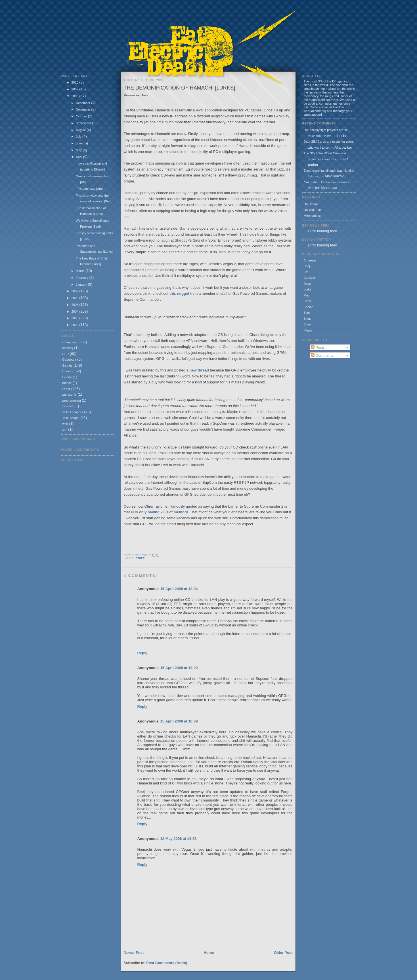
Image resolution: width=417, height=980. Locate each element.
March (81, 271)
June (80, 143)
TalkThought (71, 418)
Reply (142, 653)
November (83, 109)
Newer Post (134, 953)
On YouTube (312, 210)
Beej (307, 266)
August (81, 130)
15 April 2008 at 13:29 (179, 668)
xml (65, 429)
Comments (322, 355)
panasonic (70, 395)
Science (68, 406)
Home (209, 953)
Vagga (308, 330)
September (84, 123)
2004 (76, 312)
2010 (76, 82)
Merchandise (313, 216)
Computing (70, 342)
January (82, 285)
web (65, 424)
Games (68, 366)
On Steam (311, 204)
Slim (307, 313)
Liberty (67, 377)
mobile (67, 383)
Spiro (307, 324)
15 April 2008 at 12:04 (179, 589)
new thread (200, 370)
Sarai (307, 301)
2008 (76, 96)
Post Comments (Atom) (167, 963)
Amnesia (310, 260)
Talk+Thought (72, 412)
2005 (76, 305)
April (79, 157)
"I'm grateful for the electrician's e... (328, 182)
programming (72, 400)
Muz (307, 295)
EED (66, 354)
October (82, 116)
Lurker (308, 289)
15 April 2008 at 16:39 (179, 721)
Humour (68, 371)
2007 (76, 291)
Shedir (308, 307)
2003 (76, 318)
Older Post (283, 953)
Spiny (308, 319)
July (79, 136)
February (82, 278)
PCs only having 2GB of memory (160, 512)
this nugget (180, 293)
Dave (307, 284)
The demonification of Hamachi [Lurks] (180, 88)
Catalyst (309, 278)
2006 (76, 298)
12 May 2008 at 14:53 (179, 839)
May (79, 150)
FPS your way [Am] (89, 189)
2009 (76, 89)
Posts (318, 347)
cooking (68, 348)
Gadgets (68, 360)
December (83, 103)
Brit (306, 272)
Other (66, 389)
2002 (76, 325)
